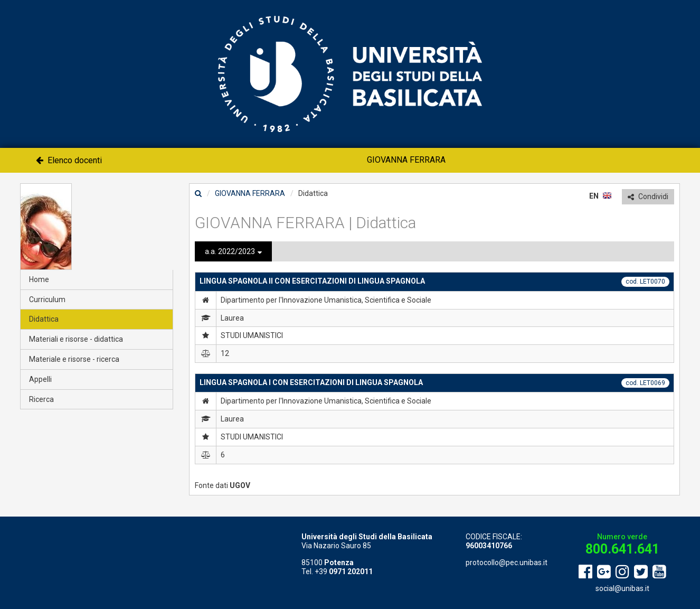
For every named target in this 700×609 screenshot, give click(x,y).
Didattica (44, 319)
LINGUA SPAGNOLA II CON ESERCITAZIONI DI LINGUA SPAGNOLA (312, 281)
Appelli (40, 379)
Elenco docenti (69, 160)
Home (39, 279)
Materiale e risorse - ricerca (74, 359)
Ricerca (41, 399)
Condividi (648, 196)
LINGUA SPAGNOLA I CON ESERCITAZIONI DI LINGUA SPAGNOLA (311, 382)
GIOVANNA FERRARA (406, 160)
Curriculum (47, 299)
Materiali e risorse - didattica (76, 339)
